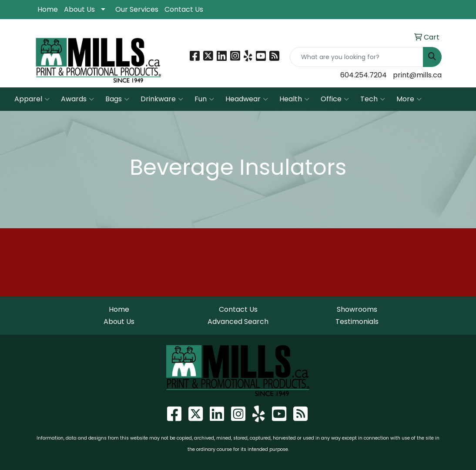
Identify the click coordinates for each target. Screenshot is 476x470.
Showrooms (357, 309)
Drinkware (162, 99)
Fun (204, 99)
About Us (79, 9)
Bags (117, 99)
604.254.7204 (364, 75)
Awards (77, 99)
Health (294, 99)
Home (48, 9)
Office (335, 99)
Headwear (247, 99)
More (409, 99)
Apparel (32, 99)
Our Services (137, 9)
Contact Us (184, 9)
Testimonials (357, 322)
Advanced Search (238, 322)
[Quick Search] (357, 57)
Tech (373, 99)
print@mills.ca (417, 75)
